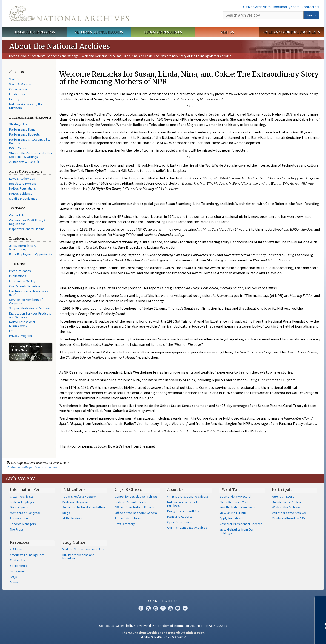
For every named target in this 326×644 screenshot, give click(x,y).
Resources (20, 542)
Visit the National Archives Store (84, 549)
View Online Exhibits (233, 513)
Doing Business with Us (183, 511)
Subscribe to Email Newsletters (84, 507)
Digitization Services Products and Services (30, 315)
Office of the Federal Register (135, 507)
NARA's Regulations (23, 188)
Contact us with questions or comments (33, 467)
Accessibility (125, 626)
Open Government (180, 522)
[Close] (321, 601)
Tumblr (163, 608)
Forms (14, 582)
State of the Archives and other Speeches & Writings (31, 155)
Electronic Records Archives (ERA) (29, 293)
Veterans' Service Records (99, 32)
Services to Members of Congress (26, 301)
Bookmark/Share (286, 7)
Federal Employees (23, 502)
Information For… (26, 489)
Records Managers (23, 524)
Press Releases (20, 271)
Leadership (17, 94)
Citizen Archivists (257, 7)
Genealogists (19, 507)
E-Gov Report (18, 148)
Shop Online (74, 542)
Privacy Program (21, 336)
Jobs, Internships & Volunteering (23, 247)
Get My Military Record (235, 496)
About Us (175, 489)
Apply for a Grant (231, 518)
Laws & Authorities (22, 179)
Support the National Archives (30, 308)
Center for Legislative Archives (136, 496)
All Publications (73, 518)
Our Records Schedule (25, 286)
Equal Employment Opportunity (31, 254)
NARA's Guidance (21, 193)
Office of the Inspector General (136, 513)
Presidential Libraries (129, 518)
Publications (18, 276)
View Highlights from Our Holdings (237, 531)
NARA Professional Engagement (22, 324)
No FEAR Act (205, 626)
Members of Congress (25, 513)
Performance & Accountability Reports (30, 141)
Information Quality (22, 281)
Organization (18, 89)
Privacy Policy (145, 626)
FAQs (13, 331)
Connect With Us (163, 601)
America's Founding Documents (292, 32)
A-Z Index (16, 549)
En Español (17, 571)
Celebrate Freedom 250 (288, 518)
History (14, 99)
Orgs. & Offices (129, 489)
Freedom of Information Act (176, 626)
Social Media (19, 566)
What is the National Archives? (188, 496)
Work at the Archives (286, 507)
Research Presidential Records (241, 524)
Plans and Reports (180, 516)
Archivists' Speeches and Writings (55, 56)
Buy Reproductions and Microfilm (78, 557)
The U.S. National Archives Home (69, 14)
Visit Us (227, 32)
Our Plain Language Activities (187, 528)
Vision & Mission (20, 84)
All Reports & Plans (22, 162)
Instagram (156, 608)
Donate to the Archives (288, 502)
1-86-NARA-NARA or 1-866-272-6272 (163, 637)
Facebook (141, 608)
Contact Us (310, 7)
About (25, 56)
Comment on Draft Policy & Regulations (28, 222)
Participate (282, 489)
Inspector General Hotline (27, 229)
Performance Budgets (24, 134)
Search (311, 15)
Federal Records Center (131, 502)
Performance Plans (22, 129)
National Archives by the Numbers (26, 106)
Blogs (66, 513)
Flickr (185, 608)
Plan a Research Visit (234, 502)
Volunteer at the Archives (289, 513)
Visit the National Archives (237, 507)
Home (13, 56)
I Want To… (230, 489)
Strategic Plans (20, 124)
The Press (17, 529)
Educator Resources (163, 32)
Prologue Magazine (76, 502)
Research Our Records (34, 32)
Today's (79, 496)
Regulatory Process (23, 184)
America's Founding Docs (27, 555)
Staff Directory (125, 524)
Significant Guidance (23, 199)
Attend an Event (283, 496)
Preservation (19, 518)
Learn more (285, 636)
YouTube (170, 608)
